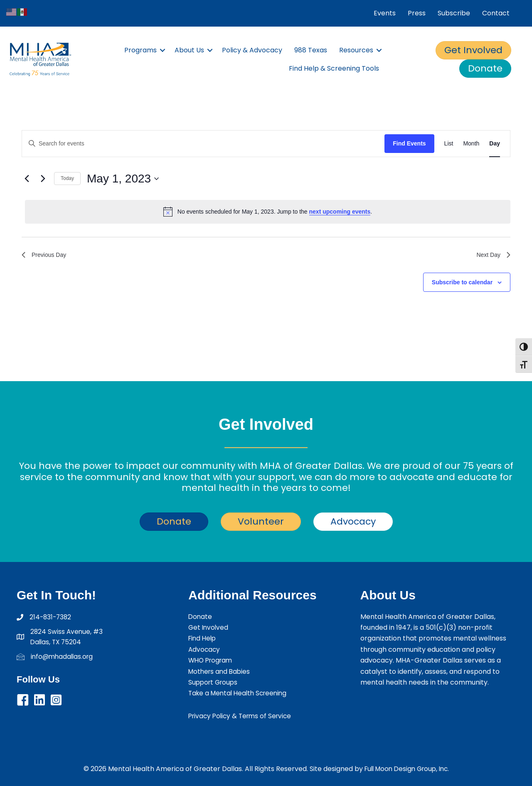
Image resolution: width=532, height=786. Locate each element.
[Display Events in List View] (449, 144)
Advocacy (205, 649)
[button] (163, 50)
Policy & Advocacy (252, 50)
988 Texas (311, 50)
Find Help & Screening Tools (334, 68)
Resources (356, 50)
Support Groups (214, 682)
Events (385, 13)
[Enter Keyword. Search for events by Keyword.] (203, 144)
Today (67, 178)
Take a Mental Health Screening (240, 693)
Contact (496, 13)
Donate (201, 617)
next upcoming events (340, 212)
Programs (140, 50)
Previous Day (46, 256)
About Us (189, 50)
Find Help (203, 638)
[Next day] (43, 179)
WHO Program (212, 660)
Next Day (492, 256)
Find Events (409, 143)
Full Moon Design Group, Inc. (407, 769)
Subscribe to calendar (462, 284)
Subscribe (454, 13)
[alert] (268, 212)
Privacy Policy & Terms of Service (243, 716)
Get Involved (209, 627)
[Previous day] (27, 179)
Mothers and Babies (221, 671)
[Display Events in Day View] (495, 144)
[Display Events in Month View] (471, 144)
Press (417, 13)
